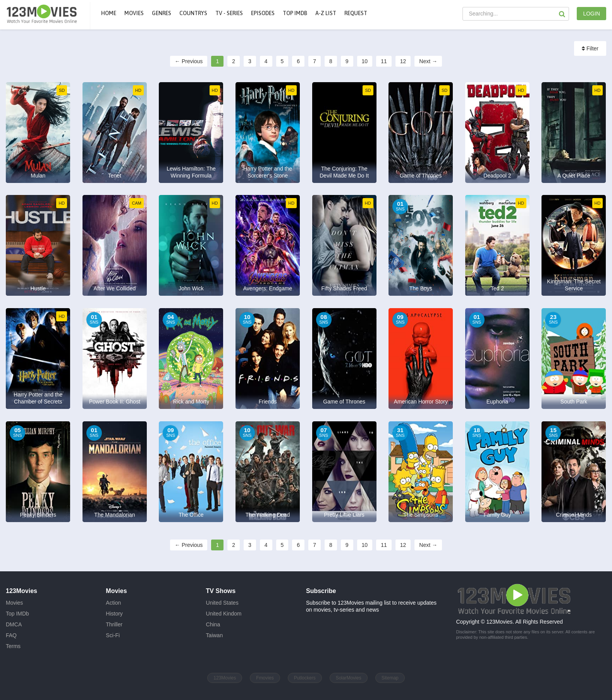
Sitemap (390, 678)
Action (113, 603)
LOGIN (591, 14)
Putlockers (305, 678)
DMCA (14, 624)
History (114, 614)
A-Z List (326, 13)
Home (109, 13)
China (213, 624)
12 (403, 61)
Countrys (193, 13)
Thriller (114, 624)
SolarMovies (349, 678)
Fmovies (265, 678)
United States (222, 603)
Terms (13, 646)
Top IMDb (295, 13)
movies (134, 13)
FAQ (11, 635)
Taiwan (215, 635)
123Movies (225, 678)
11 (384, 61)
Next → (428, 61)
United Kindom (224, 614)
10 (365, 61)
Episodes (263, 13)
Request (356, 13)
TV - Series (229, 13)
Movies (14, 603)
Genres (162, 13)
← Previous (189, 61)
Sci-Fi (113, 635)
